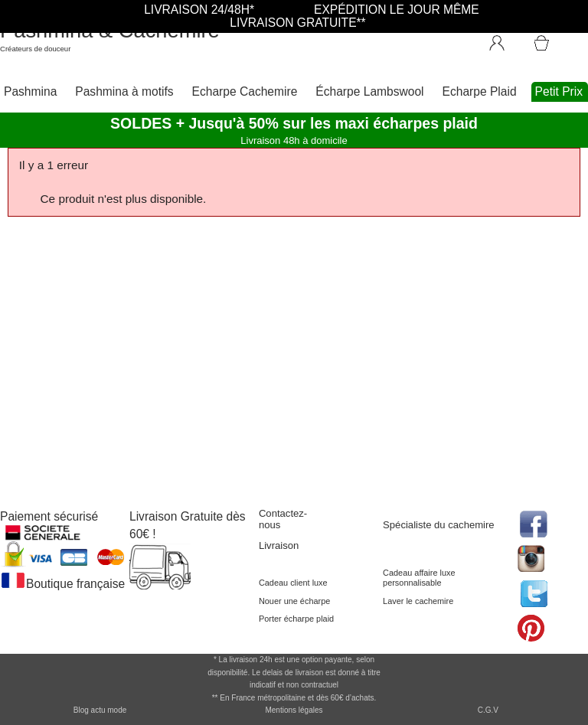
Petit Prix (559, 91)
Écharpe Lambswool (369, 91)
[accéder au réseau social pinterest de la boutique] (532, 557)
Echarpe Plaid (480, 91)
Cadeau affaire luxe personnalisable (419, 578)
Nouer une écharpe (294, 601)
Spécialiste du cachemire (439, 525)
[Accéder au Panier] (560, 36)
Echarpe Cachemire (245, 91)
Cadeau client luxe (293, 583)
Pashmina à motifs (124, 91)
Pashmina (30, 91)
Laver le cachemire (418, 601)
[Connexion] (505, 40)
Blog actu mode (100, 710)
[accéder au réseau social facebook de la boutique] (532, 523)
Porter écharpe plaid (296, 619)
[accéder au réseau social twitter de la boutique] (532, 592)
